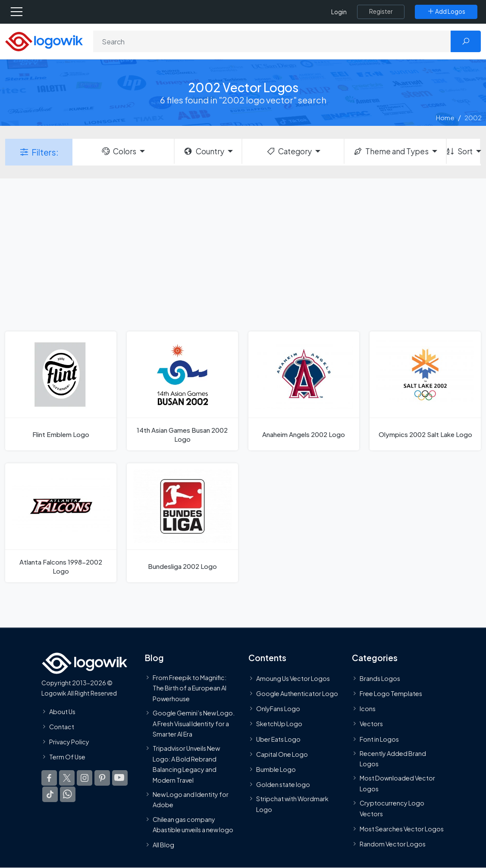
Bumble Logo (276, 769)
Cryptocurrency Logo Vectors (392, 808)
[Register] (381, 12)
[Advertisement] (243, 254)
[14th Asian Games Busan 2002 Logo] (182, 391)
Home (445, 117)
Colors (119, 151)
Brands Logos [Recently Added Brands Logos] (380, 678)
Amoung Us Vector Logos (293, 678)
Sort (460, 151)
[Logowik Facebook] (49, 778)
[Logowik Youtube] (120, 778)
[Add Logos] (446, 12)
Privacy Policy (69, 742)
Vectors (371, 724)
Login (339, 12)
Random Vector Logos (393, 844)
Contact (62, 727)
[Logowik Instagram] (85, 778)
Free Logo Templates (391, 693)
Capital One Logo (282, 754)
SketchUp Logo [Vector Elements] (279, 724)
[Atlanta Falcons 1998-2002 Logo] (61, 523)
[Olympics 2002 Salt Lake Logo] (425, 391)
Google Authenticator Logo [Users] (297, 693)
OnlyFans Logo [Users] (278, 709)
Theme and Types (391, 151)
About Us (62, 712)
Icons (368, 709)
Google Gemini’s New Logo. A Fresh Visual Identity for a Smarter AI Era (194, 723)
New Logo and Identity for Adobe (191, 799)
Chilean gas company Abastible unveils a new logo (193, 824)
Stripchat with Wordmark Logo (292, 804)
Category (289, 151)
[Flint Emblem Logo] (61, 391)
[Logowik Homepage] (44, 41)
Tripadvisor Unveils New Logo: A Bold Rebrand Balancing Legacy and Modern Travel (186, 764)
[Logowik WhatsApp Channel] (68, 795)
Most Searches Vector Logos (402, 829)
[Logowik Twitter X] (67, 778)
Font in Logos (379, 739)
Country (204, 151)
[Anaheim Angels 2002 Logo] (304, 391)
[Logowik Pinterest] (102, 778)
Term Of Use (67, 757)
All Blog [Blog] (163, 845)
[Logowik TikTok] (50, 795)
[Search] (272, 41)
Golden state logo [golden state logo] (283, 785)
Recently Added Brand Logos (393, 759)
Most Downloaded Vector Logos (397, 784)
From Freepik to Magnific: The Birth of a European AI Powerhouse (190, 688)
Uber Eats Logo (278, 739)
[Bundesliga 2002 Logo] (182, 523)
